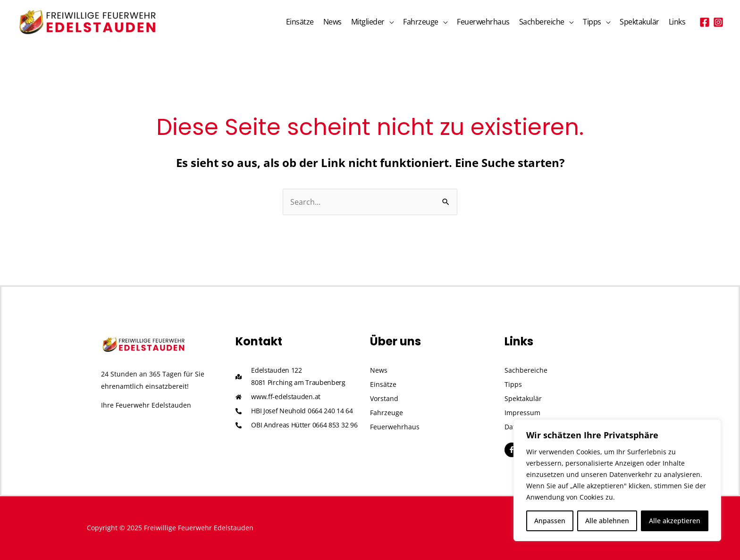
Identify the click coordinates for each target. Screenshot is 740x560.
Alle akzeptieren (675, 521)
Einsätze (300, 22)
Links (677, 22)
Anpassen (550, 521)
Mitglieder (368, 22)
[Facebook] (705, 22)
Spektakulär (639, 22)
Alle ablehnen (607, 521)
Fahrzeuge (421, 22)
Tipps (592, 22)
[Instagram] (718, 22)
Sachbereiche (542, 22)
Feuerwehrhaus (483, 22)
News (332, 22)
